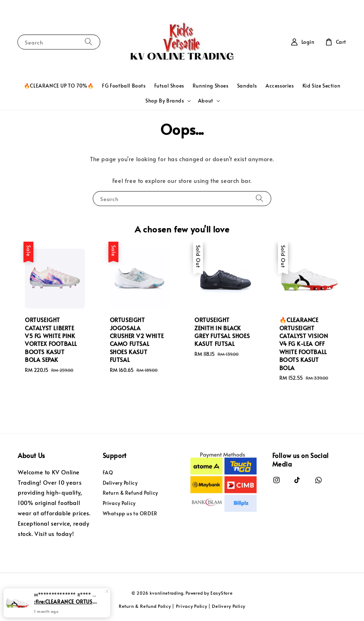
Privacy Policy (119, 503)
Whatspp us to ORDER (130, 513)
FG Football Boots (124, 86)
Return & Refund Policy (130, 493)
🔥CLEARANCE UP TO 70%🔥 (59, 86)
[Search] (89, 42)
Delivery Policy (120, 483)
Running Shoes (211, 86)
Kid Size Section (322, 86)
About (206, 101)
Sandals (247, 86)
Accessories (280, 86)
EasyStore (221, 593)
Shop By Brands (165, 101)
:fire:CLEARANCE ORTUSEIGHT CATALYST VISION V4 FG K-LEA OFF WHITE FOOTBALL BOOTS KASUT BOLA (65, 602)
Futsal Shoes (169, 86)
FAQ (108, 473)
